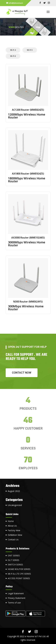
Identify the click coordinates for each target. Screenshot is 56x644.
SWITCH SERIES (15, 565)
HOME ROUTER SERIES (19, 569)
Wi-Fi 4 (13, 50)
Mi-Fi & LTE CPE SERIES (19, 574)
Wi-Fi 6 (13, 56)
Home (11, 521)
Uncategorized (15, 505)
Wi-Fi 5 (30, 50)
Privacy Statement (17, 598)
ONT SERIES (14, 556)
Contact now (22, 373)
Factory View (14, 530)
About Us (12, 526)
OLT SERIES (14, 560)
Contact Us (13, 540)
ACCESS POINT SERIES (19, 578)
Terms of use (14, 603)
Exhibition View (15, 535)
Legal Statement (16, 593)
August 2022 (14, 491)
